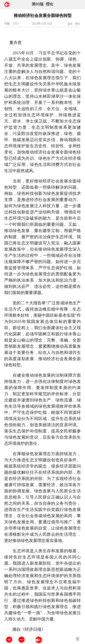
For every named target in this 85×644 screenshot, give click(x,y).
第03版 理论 (42, 4)
